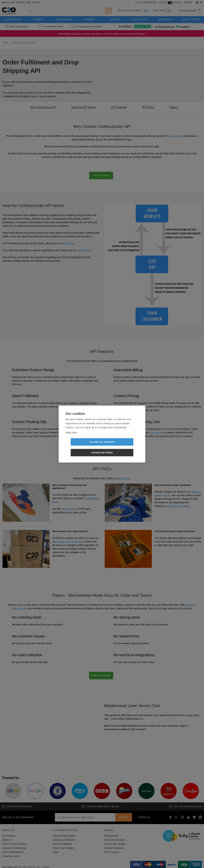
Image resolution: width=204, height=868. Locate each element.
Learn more (71, 438)
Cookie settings (122, 447)
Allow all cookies (82, 447)
